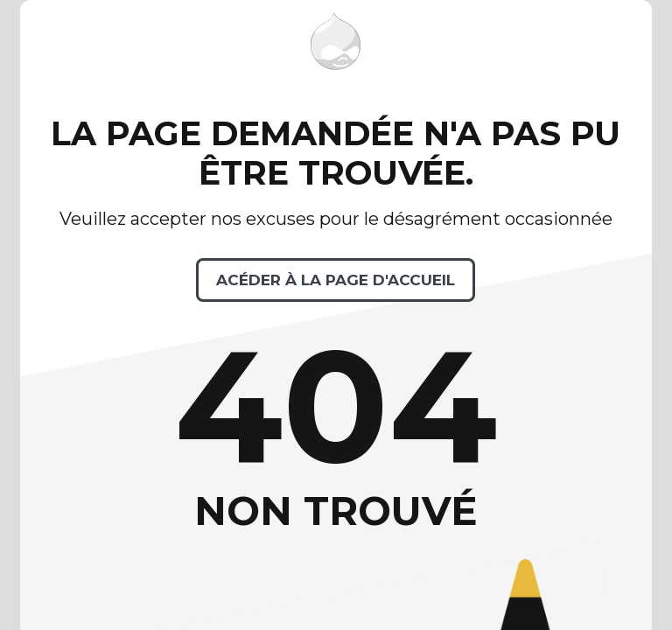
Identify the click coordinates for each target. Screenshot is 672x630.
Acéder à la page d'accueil (336, 280)
